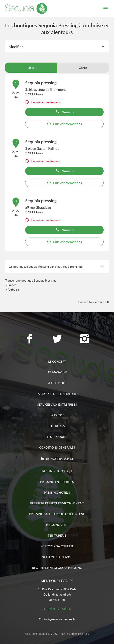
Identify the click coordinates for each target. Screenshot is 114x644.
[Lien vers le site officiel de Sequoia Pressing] (26, 8)
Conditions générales (57, 447)
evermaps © (101, 302)
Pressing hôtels (57, 492)
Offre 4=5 (57, 426)
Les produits (57, 437)
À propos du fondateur (57, 394)
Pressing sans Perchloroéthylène (57, 514)
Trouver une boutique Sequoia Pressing (30, 280)
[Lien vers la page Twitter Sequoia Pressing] (57, 339)
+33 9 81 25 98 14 (57, 609)
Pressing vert (57, 525)
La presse (57, 415)
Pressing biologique (57, 471)
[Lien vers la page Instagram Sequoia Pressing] (85, 339)
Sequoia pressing (41, 83)
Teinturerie (57, 535)
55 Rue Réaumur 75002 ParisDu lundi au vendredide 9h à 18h (57, 594)
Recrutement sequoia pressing (57, 568)
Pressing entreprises (57, 482)
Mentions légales (57, 581)
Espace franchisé (60, 459)
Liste (31, 68)
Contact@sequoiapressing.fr (57, 619)
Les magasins (57, 372)
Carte (83, 68)
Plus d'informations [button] (64, 124)
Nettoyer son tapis (57, 557)
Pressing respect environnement (57, 503)
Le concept (57, 361)
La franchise (57, 383)
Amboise (13, 289)
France (12, 285)
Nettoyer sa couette (57, 546)
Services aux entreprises (57, 404)
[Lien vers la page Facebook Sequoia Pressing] (30, 339)
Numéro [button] (65, 112)
